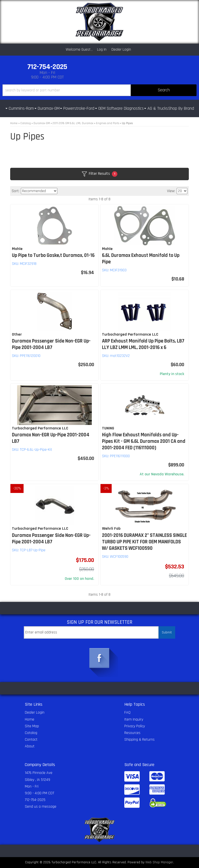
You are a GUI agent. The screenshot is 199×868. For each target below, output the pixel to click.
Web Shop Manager (159, 862)
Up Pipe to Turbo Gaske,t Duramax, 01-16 (53, 255)
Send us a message (41, 807)
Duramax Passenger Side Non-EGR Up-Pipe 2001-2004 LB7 (51, 344)
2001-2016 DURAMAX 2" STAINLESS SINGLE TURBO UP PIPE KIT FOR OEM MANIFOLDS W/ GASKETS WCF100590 (144, 542)
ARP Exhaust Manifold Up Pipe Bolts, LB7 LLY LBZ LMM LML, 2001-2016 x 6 (143, 344)
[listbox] (39, 191)
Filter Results (100, 174)
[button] (99, 90)
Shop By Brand (181, 108)
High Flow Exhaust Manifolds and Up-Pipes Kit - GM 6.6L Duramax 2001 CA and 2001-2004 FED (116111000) (144, 441)
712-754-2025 (35, 800)
